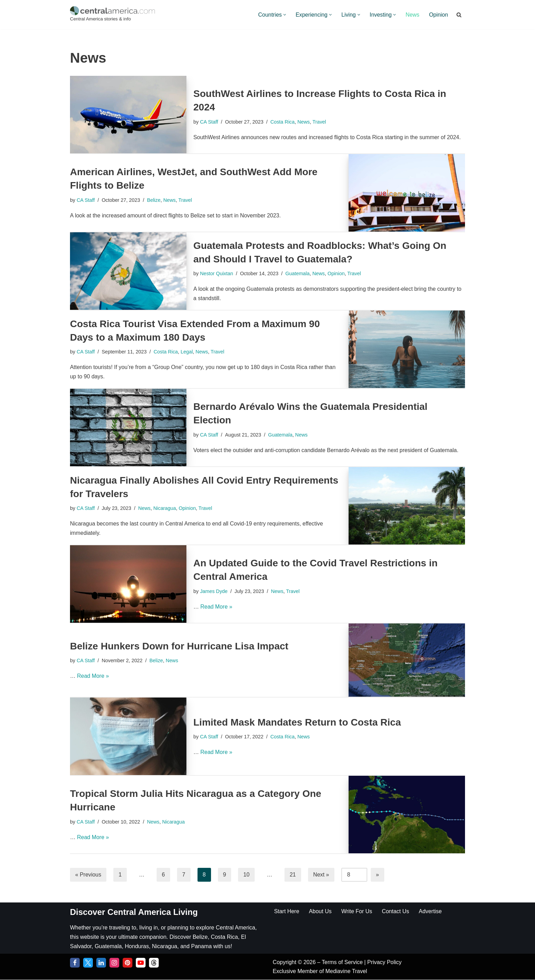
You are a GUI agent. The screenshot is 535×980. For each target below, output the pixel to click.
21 (293, 875)
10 (247, 875)
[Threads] (154, 963)
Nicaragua (165, 508)
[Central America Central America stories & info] (112, 15)
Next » (322, 875)
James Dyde (214, 591)
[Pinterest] (128, 963)
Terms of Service (343, 963)
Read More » (216, 607)
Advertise (431, 911)
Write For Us (357, 911)
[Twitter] (88, 963)
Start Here (287, 911)
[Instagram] (114, 963)
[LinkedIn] (101, 963)
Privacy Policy (385, 963)
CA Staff (209, 122)
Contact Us (396, 911)
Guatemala (298, 273)
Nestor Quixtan (217, 273)
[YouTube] (141, 963)
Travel (320, 122)
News (412, 15)
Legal (187, 352)
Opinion (438, 15)
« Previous (88, 875)
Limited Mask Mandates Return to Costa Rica (297, 722)
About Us (321, 911)
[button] (284, 15)
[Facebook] (75, 963)
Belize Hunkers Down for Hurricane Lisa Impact (179, 646)
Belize (154, 200)
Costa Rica (283, 122)
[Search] (459, 15)
